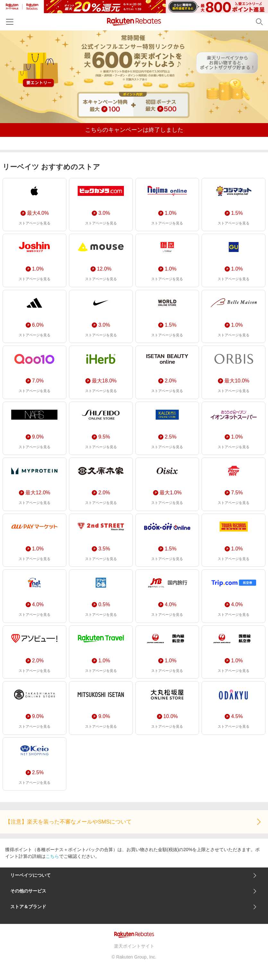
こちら (52, 856)
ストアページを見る (35, 223)
